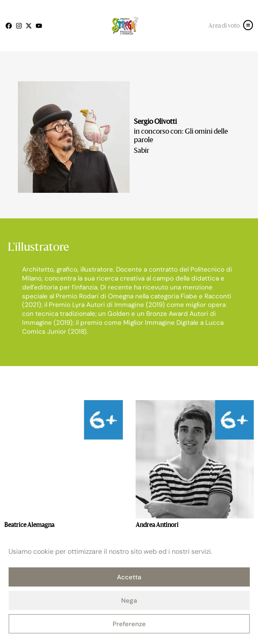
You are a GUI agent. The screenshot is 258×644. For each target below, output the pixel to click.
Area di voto (224, 26)
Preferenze (129, 624)
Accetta (129, 577)
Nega (129, 601)
